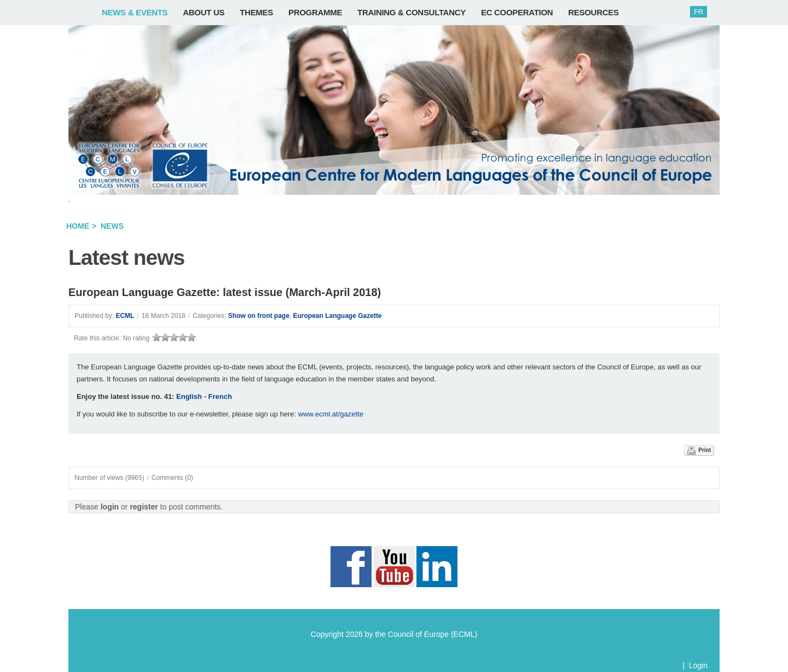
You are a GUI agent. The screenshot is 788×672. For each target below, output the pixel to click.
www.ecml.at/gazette (331, 414)
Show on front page (259, 316)
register (144, 507)
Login (698, 665)
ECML (125, 316)
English (189, 396)
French (220, 396)
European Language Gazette (338, 316)
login (110, 507)
